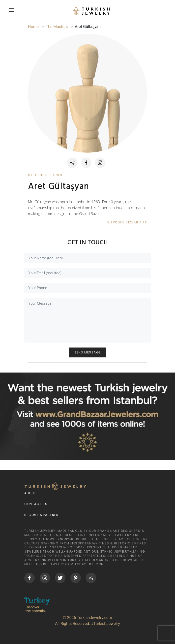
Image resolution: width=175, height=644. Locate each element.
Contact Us (36, 504)
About (30, 493)
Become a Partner (41, 515)
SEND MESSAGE (88, 352)
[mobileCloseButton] (11, 12)
